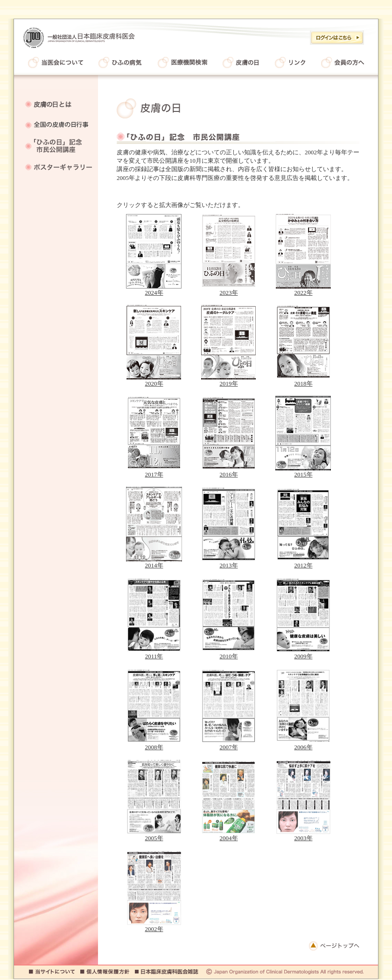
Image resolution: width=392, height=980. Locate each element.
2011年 (154, 653)
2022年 (303, 290)
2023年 (229, 290)
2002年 (154, 926)
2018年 (303, 380)
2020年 (154, 380)
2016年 (229, 471)
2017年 (154, 471)
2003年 (303, 835)
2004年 (229, 835)
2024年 (154, 290)
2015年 (303, 471)
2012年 (303, 562)
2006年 (303, 744)
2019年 (229, 380)
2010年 (229, 653)
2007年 (229, 744)
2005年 (154, 835)
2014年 (154, 562)
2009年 (303, 653)
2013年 (229, 562)
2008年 (154, 744)
